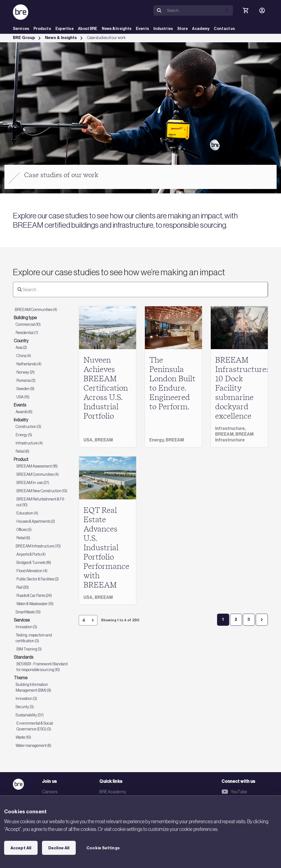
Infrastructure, (231, 428)
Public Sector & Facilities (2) (38, 579)
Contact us (224, 29)
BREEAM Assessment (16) (37, 466)
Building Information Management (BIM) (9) (33, 687)
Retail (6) (23, 451)
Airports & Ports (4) (31, 554)
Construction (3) (28, 427)
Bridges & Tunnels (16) (34, 563)
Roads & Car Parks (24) (34, 596)
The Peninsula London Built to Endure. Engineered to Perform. (172, 384)
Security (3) (25, 707)
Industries (163, 29)
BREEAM (104, 440)
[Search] (199, 10)
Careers (50, 792)
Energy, (158, 440)
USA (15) (23, 397)
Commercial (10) (28, 324)
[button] (227, 10)
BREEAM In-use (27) (33, 483)
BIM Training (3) (29, 649)
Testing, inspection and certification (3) (34, 638)
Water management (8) (33, 745)
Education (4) (27, 513)
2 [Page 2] (236, 619)
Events (142, 29)
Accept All (21, 848)
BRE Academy (113, 792)
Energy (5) (24, 435)
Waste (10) (23, 737)
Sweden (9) (25, 389)
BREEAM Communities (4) (36, 310)
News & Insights (117, 29)
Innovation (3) (26, 627)
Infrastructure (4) (29, 443)
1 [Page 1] (223, 619)
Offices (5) (24, 530)
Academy (201, 29)
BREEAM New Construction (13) (42, 491)
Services (21, 29)
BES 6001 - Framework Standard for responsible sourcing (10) (42, 667)
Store (183, 29)
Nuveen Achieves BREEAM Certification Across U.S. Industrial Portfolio (106, 388)
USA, (89, 440)
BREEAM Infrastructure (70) (38, 546)
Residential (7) (27, 333)
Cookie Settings (103, 848)
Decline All (59, 848)
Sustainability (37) (30, 715)
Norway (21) (26, 372)
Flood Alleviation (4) (32, 571)
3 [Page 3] (249, 619)
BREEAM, (225, 434)
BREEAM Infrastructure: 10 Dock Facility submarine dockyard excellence (241, 388)
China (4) (24, 356)
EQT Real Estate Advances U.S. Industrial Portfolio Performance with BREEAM (106, 548)
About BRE (88, 29)
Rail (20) (23, 587)
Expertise (64, 29)
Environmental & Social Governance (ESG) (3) (35, 726)
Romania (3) (26, 380)
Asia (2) (21, 347)
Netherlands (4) (29, 364)
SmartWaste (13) (28, 612)
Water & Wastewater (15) (35, 604)
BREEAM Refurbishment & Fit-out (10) (41, 502)
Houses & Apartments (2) (36, 521)
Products (42, 29)
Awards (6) (24, 412)
